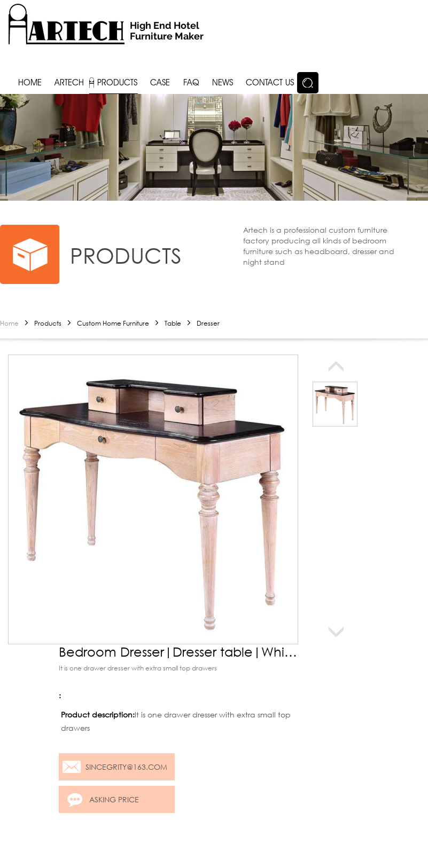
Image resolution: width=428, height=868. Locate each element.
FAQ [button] (191, 82)
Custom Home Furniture (113, 323)
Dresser (208, 323)
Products (48, 323)
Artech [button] (69, 82)
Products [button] (117, 82)
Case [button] (160, 82)
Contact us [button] (270, 82)
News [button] (223, 82)
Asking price (114, 799)
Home (9, 323)
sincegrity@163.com (126, 767)
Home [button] (30, 82)
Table (173, 323)
